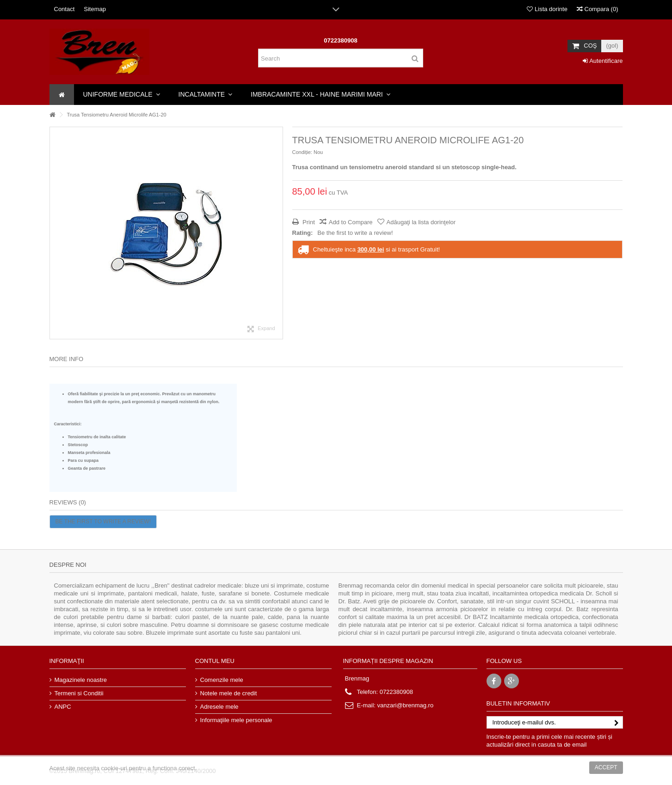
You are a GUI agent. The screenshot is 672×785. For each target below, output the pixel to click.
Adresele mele (219, 707)
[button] (122, 95)
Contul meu (215, 661)
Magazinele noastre (81, 680)
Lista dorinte (547, 9)
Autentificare (603, 61)
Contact (65, 9)
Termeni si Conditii (79, 693)
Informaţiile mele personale (236, 720)
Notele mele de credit (229, 693)
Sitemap (95, 9)
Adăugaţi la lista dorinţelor (421, 222)
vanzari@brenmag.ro (406, 705)
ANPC (63, 707)
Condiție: (302, 152)
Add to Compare (351, 222)
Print (308, 222)
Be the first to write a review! (355, 233)
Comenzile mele (222, 680)
